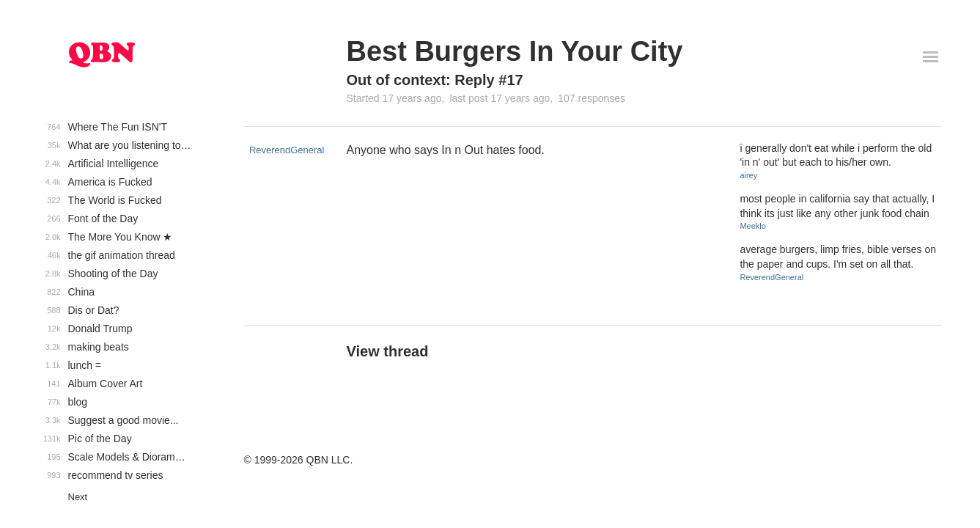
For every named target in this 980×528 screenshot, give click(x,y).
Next (78, 497)
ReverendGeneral (287, 150)
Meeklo (752, 226)
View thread (388, 351)
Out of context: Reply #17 (435, 80)
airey (748, 175)
